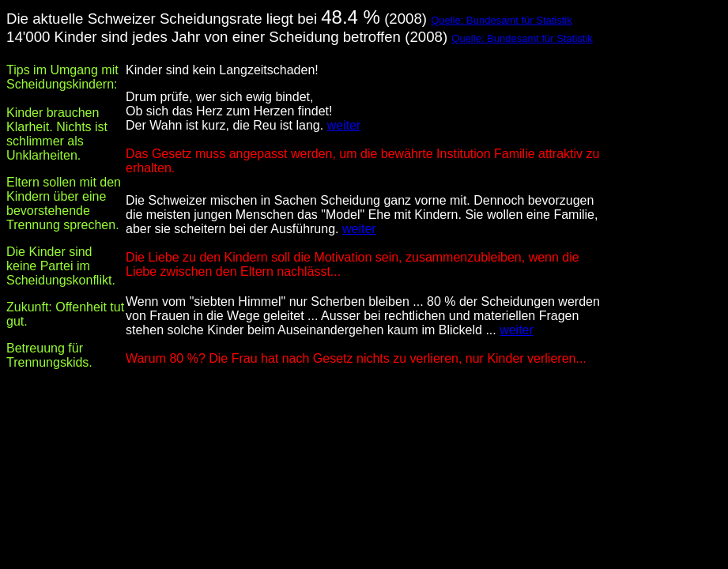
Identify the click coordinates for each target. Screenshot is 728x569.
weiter (344, 125)
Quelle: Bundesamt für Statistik (501, 20)
